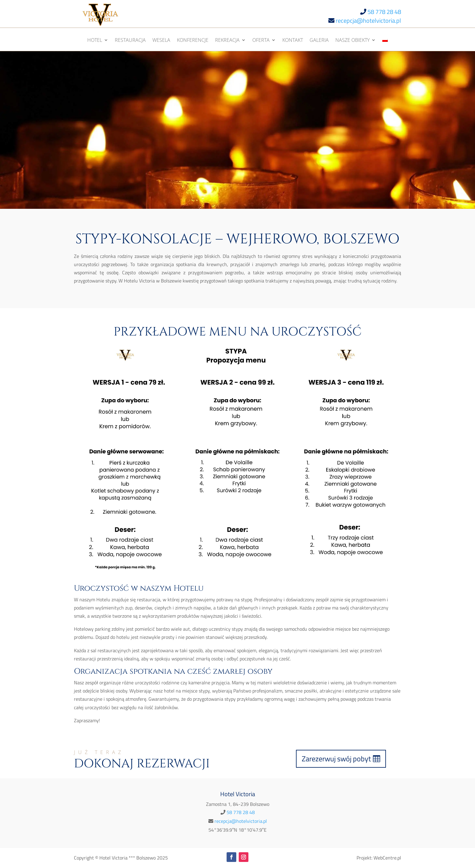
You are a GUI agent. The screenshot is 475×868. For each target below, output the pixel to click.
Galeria (319, 41)
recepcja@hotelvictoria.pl (368, 20)
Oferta (261, 41)
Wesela (161, 41)
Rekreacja (227, 41)
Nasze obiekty (352, 41)
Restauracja (130, 41)
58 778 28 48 (384, 12)
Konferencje (193, 41)
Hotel (95, 41)
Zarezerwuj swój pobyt (336, 759)
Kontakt (293, 41)
